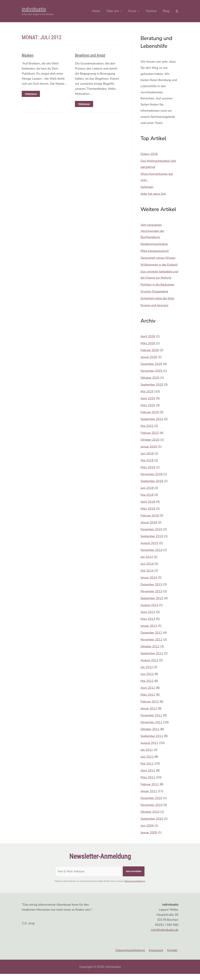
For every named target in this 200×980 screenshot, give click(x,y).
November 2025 (152, 377)
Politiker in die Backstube (158, 291)
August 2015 (150, 549)
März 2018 (148, 515)
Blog (166, 11)
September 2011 (152, 742)
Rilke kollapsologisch (155, 251)
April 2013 (148, 618)
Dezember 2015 (152, 535)
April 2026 (148, 342)
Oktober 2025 (150, 384)
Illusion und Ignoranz (155, 311)
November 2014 (152, 556)
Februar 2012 (150, 708)
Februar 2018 (150, 522)
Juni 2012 (147, 680)
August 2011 (150, 749)
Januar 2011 (149, 797)
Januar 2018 (149, 529)
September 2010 (152, 825)
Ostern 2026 (149, 154)
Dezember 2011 (152, 721)
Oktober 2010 (150, 818)
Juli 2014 (147, 563)
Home (96, 11)
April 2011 (148, 777)
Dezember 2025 (152, 370)
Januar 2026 (149, 363)
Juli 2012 (147, 673)
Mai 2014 (147, 577)
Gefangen (147, 187)
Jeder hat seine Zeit (154, 194)
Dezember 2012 (152, 639)
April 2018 (148, 508)
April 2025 (148, 404)
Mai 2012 (147, 687)
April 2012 (148, 694)
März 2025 (148, 411)
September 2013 (152, 604)
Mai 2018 (147, 501)
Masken (27, 55)
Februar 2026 (150, 356)
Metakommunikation (155, 244)
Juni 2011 (147, 763)
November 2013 (152, 597)
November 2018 (152, 480)
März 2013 (148, 625)
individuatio (34, 9)
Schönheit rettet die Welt (158, 304)
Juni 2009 (147, 832)
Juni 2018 (147, 494)
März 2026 (148, 349)
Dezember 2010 (152, 804)
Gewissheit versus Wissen (159, 258)
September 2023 (152, 425)
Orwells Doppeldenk (155, 298)
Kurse (132, 11)
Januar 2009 (149, 839)
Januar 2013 (149, 632)
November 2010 (152, 811)
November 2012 (152, 646)
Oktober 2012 (150, 653)
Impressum (157, 956)
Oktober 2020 (150, 446)
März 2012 (148, 701)
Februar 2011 (150, 790)
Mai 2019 (147, 466)
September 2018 (152, 487)
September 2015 (152, 542)
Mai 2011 (147, 770)
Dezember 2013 (152, 591)
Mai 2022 (147, 432)
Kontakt (173, 956)
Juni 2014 (147, 570)
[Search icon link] (177, 11)
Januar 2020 (149, 453)
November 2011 (152, 728)
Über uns (113, 11)
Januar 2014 (149, 584)
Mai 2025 (147, 398)
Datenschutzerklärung (135, 887)
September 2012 (152, 659)
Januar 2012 (149, 715)
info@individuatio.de (164, 936)
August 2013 (150, 611)
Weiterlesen (31, 93)
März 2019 (148, 473)
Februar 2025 (150, 418)
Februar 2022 (150, 439)
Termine (151, 11)
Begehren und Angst (89, 55)
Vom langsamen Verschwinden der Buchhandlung (153, 231)
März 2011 (148, 783)
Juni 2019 (147, 460)
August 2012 (150, 666)
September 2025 (152, 391)
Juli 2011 (147, 756)
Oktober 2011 (150, 735)
